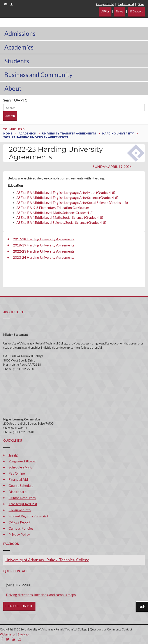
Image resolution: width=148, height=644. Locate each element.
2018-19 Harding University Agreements (44, 245)
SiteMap (23, 634)
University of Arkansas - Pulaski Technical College (47, 560)
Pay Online (17, 473)
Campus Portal (105, 4)
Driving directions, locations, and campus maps (41, 595)
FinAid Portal (126, 4)
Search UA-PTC (15, 100)
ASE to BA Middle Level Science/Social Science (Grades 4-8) (61, 222)
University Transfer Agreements (69, 133)
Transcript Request (23, 504)
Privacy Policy (19, 534)
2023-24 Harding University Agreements (44, 257)
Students (17, 61)
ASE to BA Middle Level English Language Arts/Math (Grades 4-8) (66, 192)
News (120, 11)
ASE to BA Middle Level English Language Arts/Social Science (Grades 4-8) (72, 202)
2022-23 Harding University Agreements (44, 251)
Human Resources (22, 498)
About (13, 88)
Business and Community (38, 75)
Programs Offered (22, 461)
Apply (13, 455)
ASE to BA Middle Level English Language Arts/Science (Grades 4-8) (67, 197)
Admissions (20, 33)
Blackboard (18, 492)
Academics (19, 47)
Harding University (118, 133)
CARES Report (19, 522)
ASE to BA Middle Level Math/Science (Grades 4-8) (55, 213)
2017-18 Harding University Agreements (44, 239)
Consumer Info (20, 510)
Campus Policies (21, 528)
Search (10, 116)
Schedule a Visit (20, 467)
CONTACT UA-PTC (19, 606)
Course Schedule (21, 485)
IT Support (136, 11)
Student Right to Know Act (28, 516)
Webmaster (7, 634)
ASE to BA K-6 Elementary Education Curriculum (53, 207)
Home (8, 133)
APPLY (105, 11)
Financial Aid (18, 479)
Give (141, 4)
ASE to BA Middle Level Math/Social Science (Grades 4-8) (60, 217)
